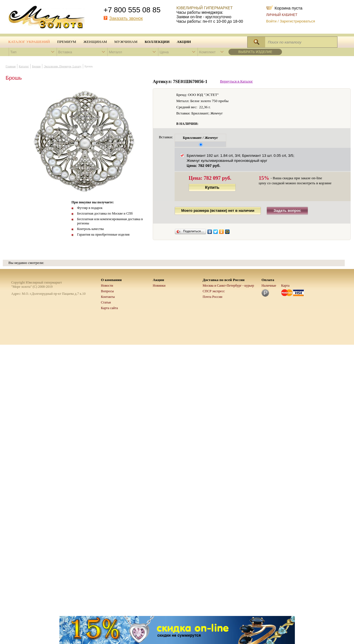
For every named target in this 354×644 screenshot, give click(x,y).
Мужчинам (126, 42)
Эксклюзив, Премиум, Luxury (63, 66)
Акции (184, 42)
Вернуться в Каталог (236, 81)
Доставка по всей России (224, 280)
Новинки (159, 286)
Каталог (24, 66)
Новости (107, 286)
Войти (271, 21)
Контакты (108, 297)
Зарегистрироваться (297, 21)
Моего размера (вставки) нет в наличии (218, 211)
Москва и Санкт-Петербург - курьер (228, 286)
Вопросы (107, 291)
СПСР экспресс (214, 291)
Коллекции (157, 42)
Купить (212, 187)
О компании (111, 280)
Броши (36, 66)
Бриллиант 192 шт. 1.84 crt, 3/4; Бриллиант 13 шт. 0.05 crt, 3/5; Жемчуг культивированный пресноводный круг (240, 161)
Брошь (89, 66)
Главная (11, 66)
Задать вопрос (287, 211)
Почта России (212, 297)
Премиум (67, 42)
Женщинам (95, 42)
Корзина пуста (289, 8)
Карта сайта (109, 308)
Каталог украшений (29, 42)
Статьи (106, 302)
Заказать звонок (126, 18)
